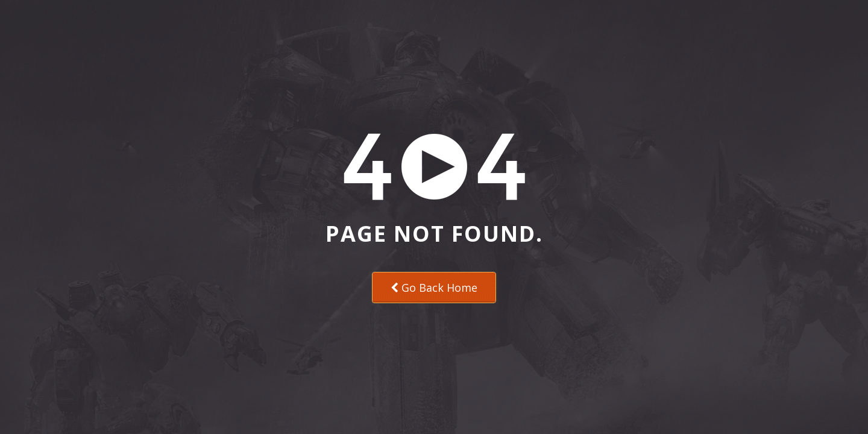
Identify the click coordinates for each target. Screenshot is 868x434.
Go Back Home (434, 288)
